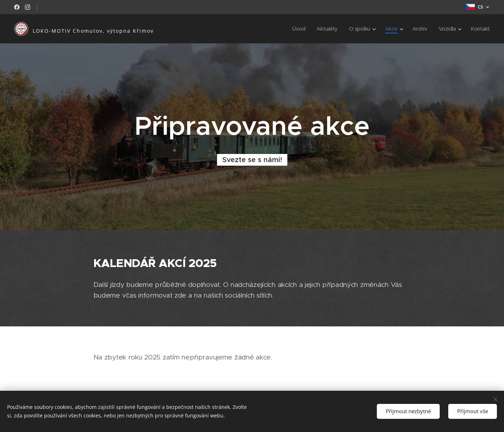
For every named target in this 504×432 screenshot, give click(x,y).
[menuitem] (300, 29)
